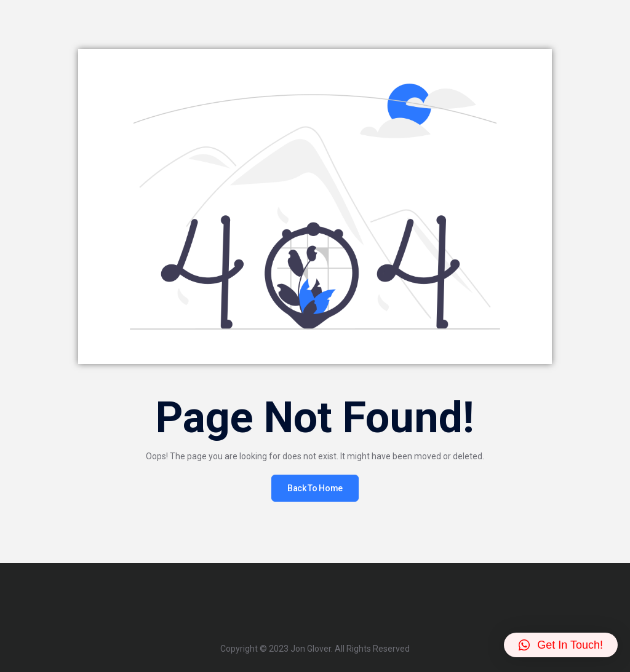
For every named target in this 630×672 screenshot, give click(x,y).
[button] (561, 645)
